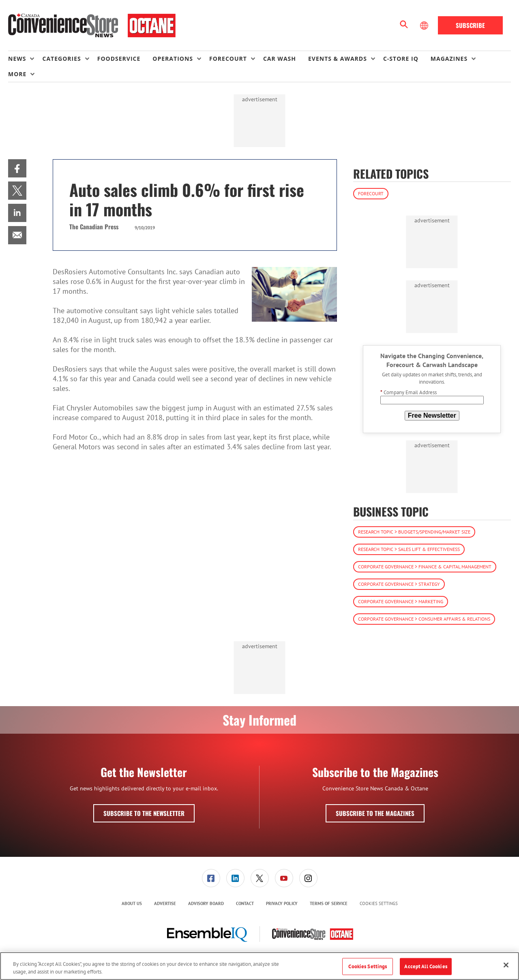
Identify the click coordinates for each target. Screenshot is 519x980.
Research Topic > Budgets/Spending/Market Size (414, 532)
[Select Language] (425, 26)
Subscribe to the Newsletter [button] (144, 813)
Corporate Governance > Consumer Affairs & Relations (424, 619)
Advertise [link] (165, 903)
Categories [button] (61, 59)
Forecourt (371, 193)
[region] (259, 966)
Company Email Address (409, 392)
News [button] (17, 59)
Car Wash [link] (280, 59)
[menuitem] (25, 59)
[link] (17, 168)
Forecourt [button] (228, 59)
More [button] (17, 74)
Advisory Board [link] (206, 903)
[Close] (506, 965)
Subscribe (470, 25)
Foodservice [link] (119, 59)
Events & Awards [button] (338, 59)
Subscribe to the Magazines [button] (375, 813)
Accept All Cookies (426, 966)
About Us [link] (132, 903)
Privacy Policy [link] (282, 903)
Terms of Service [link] (329, 903)
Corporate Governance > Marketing (401, 601)
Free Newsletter (432, 415)
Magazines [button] (449, 59)
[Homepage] (92, 26)
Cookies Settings (379, 904)
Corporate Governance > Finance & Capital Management (425, 567)
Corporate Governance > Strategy (399, 584)
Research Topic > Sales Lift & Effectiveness (409, 549)
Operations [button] (173, 59)
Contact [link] (245, 903)
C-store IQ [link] (401, 59)
